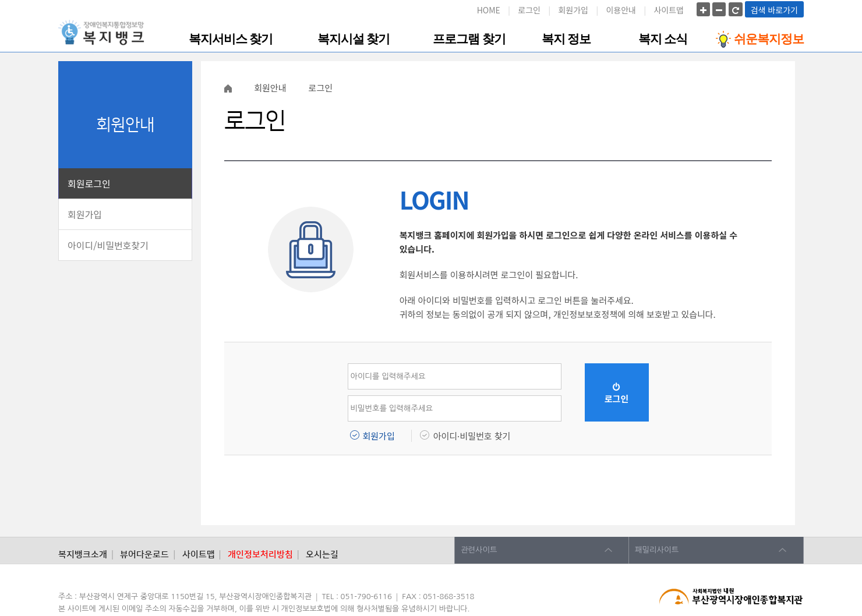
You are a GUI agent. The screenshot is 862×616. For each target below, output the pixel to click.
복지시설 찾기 (354, 39)
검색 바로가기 (774, 10)
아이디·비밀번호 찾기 (472, 436)
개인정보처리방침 (260, 555)
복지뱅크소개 (83, 555)
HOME (489, 10)
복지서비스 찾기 (231, 39)
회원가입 (573, 10)
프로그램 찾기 (469, 39)
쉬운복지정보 (760, 39)
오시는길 (322, 555)
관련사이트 (479, 550)
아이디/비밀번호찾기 (108, 245)
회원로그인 (89, 183)
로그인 (529, 10)
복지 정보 (566, 39)
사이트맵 (669, 10)
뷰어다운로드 (144, 555)
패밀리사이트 (657, 550)
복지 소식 (663, 39)
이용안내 (621, 10)
